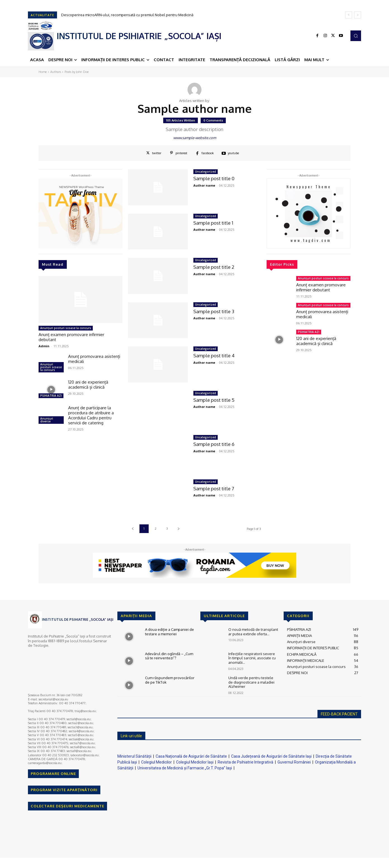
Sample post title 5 (214, 400)
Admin (44, 346)
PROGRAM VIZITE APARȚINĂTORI (64, 790)
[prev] (349, 15)
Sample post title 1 (214, 223)
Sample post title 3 (214, 311)
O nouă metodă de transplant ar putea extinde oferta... (253, 632)
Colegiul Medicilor (156, 762)
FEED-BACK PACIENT (339, 714)
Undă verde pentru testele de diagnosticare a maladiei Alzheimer (251, 682)
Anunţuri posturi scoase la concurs (66, 328)
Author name (204, 185)
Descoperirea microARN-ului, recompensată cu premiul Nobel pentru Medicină (127, 15)
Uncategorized (206, 172)
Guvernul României (294, 762)
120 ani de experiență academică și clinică (88, 385)
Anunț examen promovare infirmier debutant (71, 337)
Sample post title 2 (214, 267)
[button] (356, 36)
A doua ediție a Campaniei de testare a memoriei (169, 632)
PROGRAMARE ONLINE (53, 774)
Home (43, 72)
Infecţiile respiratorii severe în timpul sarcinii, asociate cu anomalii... (252, 658)
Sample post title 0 (214, 178)
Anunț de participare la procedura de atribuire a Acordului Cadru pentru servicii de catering (91, 415)
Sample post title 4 (214, 355)
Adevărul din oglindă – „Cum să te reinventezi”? (169, 656)
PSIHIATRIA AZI (51, 396)
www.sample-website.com (195, 138)
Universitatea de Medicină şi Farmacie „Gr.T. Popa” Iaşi (185, 768)
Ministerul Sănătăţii (134, 756)
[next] (358, 15)
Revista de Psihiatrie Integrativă (246, 762)
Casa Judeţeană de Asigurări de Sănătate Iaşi (271, 756)
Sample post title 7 (214, 488)
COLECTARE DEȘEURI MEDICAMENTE (67, 806)
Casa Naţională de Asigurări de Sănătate (191, 756)
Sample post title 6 (214, 444)
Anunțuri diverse (47, 420)
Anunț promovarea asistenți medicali (94, 359)
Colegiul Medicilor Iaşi (195, 762)
